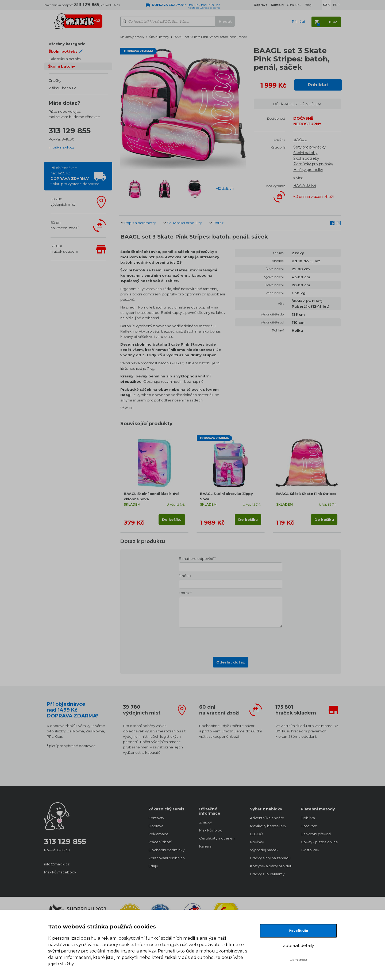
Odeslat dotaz (231, 662)
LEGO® (256, 834)
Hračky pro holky (308, 170)
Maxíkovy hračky (132, 37)
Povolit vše (299, 931)
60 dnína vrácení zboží (64, 225)
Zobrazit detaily (298, 945)
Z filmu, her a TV (62, 88)
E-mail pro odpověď (196, 559)
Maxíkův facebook (60, 872)
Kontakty (156, 818)
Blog (308, 5)
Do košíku (172, 520)
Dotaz (218, 223)
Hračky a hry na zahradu (270, 858)
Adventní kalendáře (267, 818)
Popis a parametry (140, 223)
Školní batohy (62, 66)
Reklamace (158, 834)
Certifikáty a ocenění (217, 838)
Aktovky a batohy (66, 59)
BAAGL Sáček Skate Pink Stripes (306, 494)
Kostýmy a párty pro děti (270, 866)
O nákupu (294, 5)
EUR (336, 5)
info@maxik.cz (61, 147)
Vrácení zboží (160, 842)
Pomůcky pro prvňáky (313, 164)
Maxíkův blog (211, 830)
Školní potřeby (306, 158)
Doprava (156, 826)
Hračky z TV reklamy (267, 874)
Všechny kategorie (67, 44)
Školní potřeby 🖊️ (66, 51)
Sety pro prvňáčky (309, 147)
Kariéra (205, 846)
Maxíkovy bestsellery (268, 826)
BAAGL (300, 139)
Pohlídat (318, 85)
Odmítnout (299, 960)
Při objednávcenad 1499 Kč (75, 176)
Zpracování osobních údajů (167, 862)
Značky (55, 80)
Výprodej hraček (264, 850)
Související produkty (184, 223)
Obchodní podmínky (166, 850)
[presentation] (231, 641)
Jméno (185, 576)
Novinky (257, 842)
